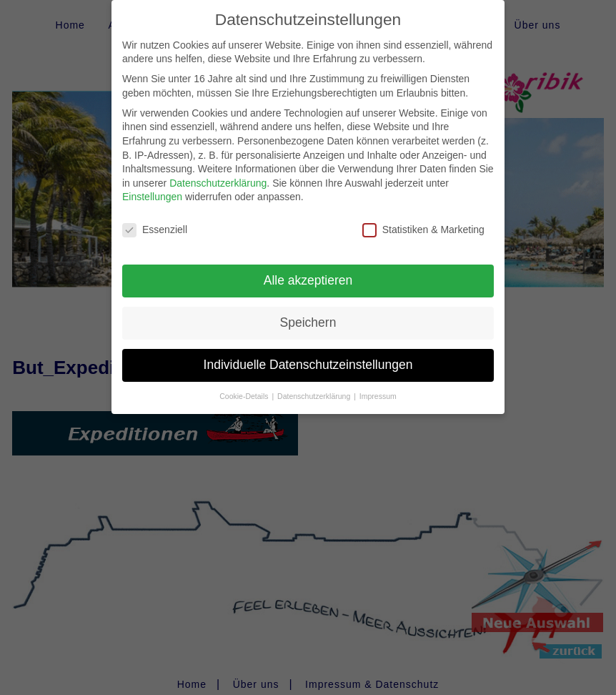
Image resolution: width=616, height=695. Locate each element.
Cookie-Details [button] (245, 388)
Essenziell (155, 222)
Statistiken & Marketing (423, 222)
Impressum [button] (378, 388)
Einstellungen (152, 189)
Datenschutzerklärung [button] (315, 388)
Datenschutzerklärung (218, 174)
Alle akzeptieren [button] (308, 272)
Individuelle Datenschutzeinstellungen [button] (308, 356)
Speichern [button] (308, 314)
